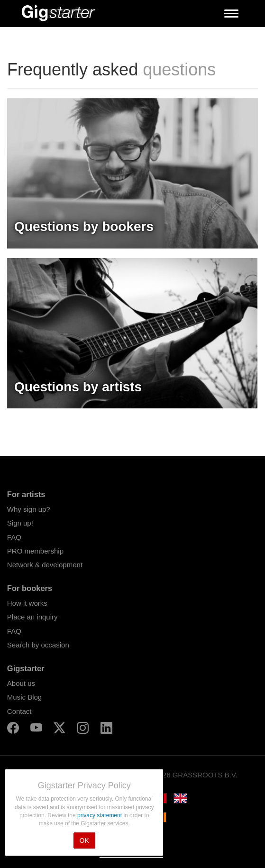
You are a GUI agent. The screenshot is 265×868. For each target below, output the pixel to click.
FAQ (14, 537)
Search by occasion (38, 645)
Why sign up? (29, 509)
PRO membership (35, 551)
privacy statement (100, 815)
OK (84, 840)
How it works (27, 603)
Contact (19, 711)
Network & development (45, 565)
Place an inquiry (32, 617)
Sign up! (20, 523)
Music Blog (24, 697)
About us (21, 683)
